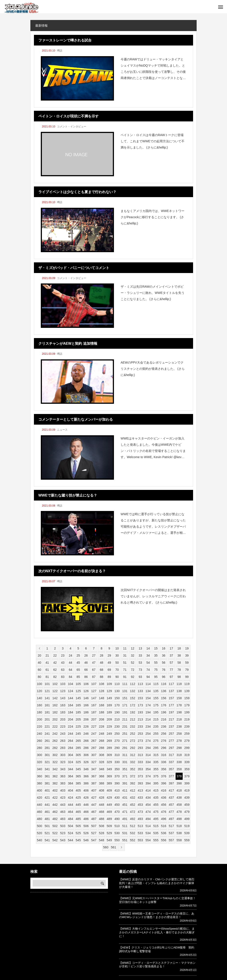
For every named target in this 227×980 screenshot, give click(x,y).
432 (132, 798)
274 (148, 741)
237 (171, 727)
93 (140, 677)
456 (163, 805)
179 (187, 705)
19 (187, 648)
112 (132, 684)
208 (101, 719)
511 (125, 826)
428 (101, 798)
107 (94, 684)
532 (132, 833)
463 (63, 812)
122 (55, 691)
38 (179, 655)
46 (86, 663)
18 (179, 648)
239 (187, 727)
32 (133, 655)
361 (47, 776)
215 (156, 719)
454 (148, 805)
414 (148, 790)
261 (47, 741)
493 (140, 819)
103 (63, 684)
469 (109, 812)
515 (156, 826)
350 (117, 769)
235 (156, 727)
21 (47, 655)
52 (133, 663)
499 (187, 819)
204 (70, 719)
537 (171, 833)
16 (164, 648)
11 (125, 648)
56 (164, 663)
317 (171, 755)
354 (148, 769)
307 (94, 755)
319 (187, 755)
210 (117, 719)
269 (109, 741)
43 (63, 663)
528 (101, 833)
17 (171, 648)
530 (117, 833)
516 (163, 826)
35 (156, 655)
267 (94, 741)
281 (47, 748)
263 (63, 741)
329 (109, 762)
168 (101, 705)
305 (78, 755)
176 (163, 705)
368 (101, 776)
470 (117, 812)
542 (55, 840)
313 (140, 755)
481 (47, 819)
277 (171, 741)
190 (117, 712)
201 (47, 719)
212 (132, 719)
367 (94, 776)
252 (132, 734)
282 (55, 748)
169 (109, 705)
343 (63, 769)
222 (55, 727)
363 (63, 776)
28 (102, 655)
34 (148, 655)
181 (47, 712)
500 (39, 826)
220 (39, 727)
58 (179, 663)
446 (86, 805)
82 (55, 677)
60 (39, 670)
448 (101, 805)
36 (164, 655)
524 (70, 833)
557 (171, 840)
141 (47, 698)
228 (101, 727)
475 (156, 812)
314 (148, 755)
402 (55, 790)
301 (47, 755)
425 (78, 798)
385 (78, 783)
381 (47, 783)
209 (109, 719)
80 (39, 677)
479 (187, 812)
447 (94, 805)
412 (132, 790)
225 (78, 727)
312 (132, 755)
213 (140, 719)
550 (117, 840)
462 (55, 812)
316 (163, 755)
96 (164, 677)
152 (132, 698)
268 (101, 741)
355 (156, 769)
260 (39, 741)
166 (86, 705)
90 (117, 677)
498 (179, 819)
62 (55, 670)
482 (55, 819)
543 (63, 840)
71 (125, 670)
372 (132, 776)
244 (70, 734)
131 (125, 691)
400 (39, 790)
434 (148, 798)
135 (156, 691)
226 (86, 727)
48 (102, 663)
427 (94, 798)
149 (109, 698)
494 (148, 819)
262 (55, 741)
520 (39, 833)
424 (70, 798)
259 (187, 734)
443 (63, 805)
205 (78, 719)
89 (109, 677)
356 (163, 769)
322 (55, 762)
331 (125, 762)
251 (125, 734)
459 (187, 805)
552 (132, 840)
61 (47, 670)
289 (109, 748)
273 (140, 741)
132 (132, 691)
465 (78, 812)
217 (171, 719)
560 (106, 847)
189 (109, 712)
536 (163, 833)
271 (125, 741)
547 (94, 840)
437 (171, 798)
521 (47, 833)
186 (86, 712)
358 (179, 769)
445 (78, 805)
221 (47, 727)
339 (187, 762)
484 (70, 819)
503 (63, 826)
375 (156, 776)
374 (148, 776)
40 (39, 663)
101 (47, 684)
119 (187, 684)
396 (163, 783)
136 (163, 691)
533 (140, 833)
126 (86, 691)
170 (117, 705)
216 (163, 719)
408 (101, 790)
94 (148, 677)
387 (94, 783)
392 (132, 783)
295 (156, 748)
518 (179, 826)
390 (117, 783)
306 (86, 755)
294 (148, 748)
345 (78, 769)
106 (86, 684)
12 (133, 648)
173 (140, 705)
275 (156, 741)
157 (171, 698)
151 (125, 698)
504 (70, 826)
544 (70, 840)
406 (86, 790)
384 (70, 783)
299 (187, 748)
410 (117, 790)
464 (70, 812)
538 (179, 833)
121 (47, 691)
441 (47, 805)
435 (156, 798)
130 (117, 691)
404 (70, 790)
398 (179, 783)
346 (86, 769)
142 (55, 698)
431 (125, 798)
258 (179, 734)
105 (78, 684)
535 (156, 833)
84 (70, 677)
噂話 (60, 51)
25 (78, 655)
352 (132, 769)
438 (179, 798)
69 (109, 670)
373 (140, 776)
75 (156, 670)
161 (47, 705)
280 (39, 748)
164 (70, 705)
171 (125, 705)
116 (163, 684)
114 (148, 684)
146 (86, 698)
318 (179, 755)
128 (101, 691)
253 (140, 734)
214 (148, 719)
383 (63, 783)
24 (70, 655)
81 (47, 677)
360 (39, 776)
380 (39, 783)
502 (55, 826)
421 (47, 798)
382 (55, 783)
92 (133, 677)
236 (163, 727)
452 (132, 805)
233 (140, 727)
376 (163, 776)
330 (117, 762)
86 (86, 677)
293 (140, 748)
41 (47, 663)
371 (125, 776)
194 (148, 712)
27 (94, 655)
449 (109, 805)
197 (171, 712)
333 (140, 762)
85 (78, 677)
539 (187, 833)
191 (125, 712)
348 (101, 769)
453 (140, 805)
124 (70, 691)
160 (39, 705)
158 (179, 698)
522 (55, 833)
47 (94, 663)
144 (70, 698)
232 (132, 727)
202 (55, 719)
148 (101, 698)
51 (125, 663)
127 (94, 691)
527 (94, 833)
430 (117, 798)
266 (86, 741)
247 (94, 734)
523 (63, 833)
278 (179, 741)
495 (156, 819)
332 (132, 762)
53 (140, 663)
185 (78, 712)
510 (117, 826)
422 (55, 798)
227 (94, 727)
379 (187, 776)
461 (47, 812)
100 (39, 684)
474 (148, 812)
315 (156, 755)
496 (163, 819)
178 (179, 705)
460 (39, 812)
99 (187, 677)
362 (55, 776)
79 (187, 670)
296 (163, 748)
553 (140, 840)
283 (63, 748)
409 (109, 790)
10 (117, 648)
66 (86, 670)
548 (101, 840)
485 (78, 819)
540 (39, 840)
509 (109, 826)
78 (179, 670)
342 (55, 769)
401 (47, 790)
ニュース (62, 430)
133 (140, 691)
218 (179, 719)
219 (187, 719)
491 (125, 819)
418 (179, 790)
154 (148, 698)
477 (171, 812)
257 (171, 734)
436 (163, 798)
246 (86, 734)
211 (125, 719)
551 (125, 840)
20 (39, 655)
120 (39, 691)
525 (78, 833)
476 (163, 812)
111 (125, 684)
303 (63, 755)
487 (94, 819)
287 (94, 748)
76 (164, 670)
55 (156, 663)
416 (163, 790)
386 (86, 783)
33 (140, 655)
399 (187, 783)
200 (39, 719)
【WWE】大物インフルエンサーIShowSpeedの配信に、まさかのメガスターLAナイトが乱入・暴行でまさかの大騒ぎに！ (157, 932)
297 (171, 748)
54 (148, 663)
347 (94, 769)
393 (140, 783)
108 (101, 684)
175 (156, 705)
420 (39, 798)
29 (109, 655)
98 (179, 677)
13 (140, 648)
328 (101, 762)
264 (70, 741)
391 (125, 783)
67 (94, 670)
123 (63, 691)
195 (156, 712)
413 (140, 790)
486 (86, 819)
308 (101, 755)
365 (78, 776)
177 (171, 705)
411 (125, 790)
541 (47, 840)
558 (179, 840)
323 (63, 762)
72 (133, 670)
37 (171, 655)
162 (55, 705)
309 (109, 755)
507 (94, 826)
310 (117, 755)
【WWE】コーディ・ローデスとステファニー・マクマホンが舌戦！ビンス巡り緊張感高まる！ (157, 965)
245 (78, 734)
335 (156, 762)
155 (156, 698)
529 (109, 833)
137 (171, 691)
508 (101, 826)
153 (140, 698)
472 (132, 812)
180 (39, 712)
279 (187, 741)
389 (109, 783)
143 (63, 698)
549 (109, 840)
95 (156, 677)
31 (125, 655)
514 (148, 826)
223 (63, 727)
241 (47, 734)
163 (63, 705)
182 (55, 712)
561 (113, 847)
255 (156, 734)
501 (47, 826)
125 (78, 691)
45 (78, 663)
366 (86, 776)
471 (125, 812)
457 (171, 805)
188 (101, 712)
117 (171, 684)
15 (156, 648)
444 (70, 805)
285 (78, 748)
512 (132, 826)
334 (148, 762)
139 (187, 691)
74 (148, 670)
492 (132, 819)
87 (94, 677)
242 (55, 734)
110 (117, 684)
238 (179, 727)
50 (117, 663)
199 (187, 712)
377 (171, 776)
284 (70, 748)
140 (39, 698)
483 (63, 819)
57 (171, 663)
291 (125, 748)
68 (102, 670)
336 (163, 762)
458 (179, 805)
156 (163, 698)
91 (125, 677)
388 (101, 783)
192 (132, 712)
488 (101, 819)
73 (140, 670)
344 (70, 769)
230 (117, 727)
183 (63, 712)
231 (125, 727)
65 (78, 670)
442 (55, 805)
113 (140, 684)
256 (163, 734)
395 (156, 783)
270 (117, 741)
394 (148, 783)
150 (117, 698)
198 (179, 712)
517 (171, 826)
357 (171, 769)
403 (63, 790)
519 (187, 826)
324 (70, 762)
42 (55, 663)
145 (78, 698)
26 (86, 655)
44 (70, 663)
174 (148, 705)
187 (94, 712)
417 (171, 790)
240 (39, 734)
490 (117, 819)
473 (140, 812)
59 (187, 663)
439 (187, 798)
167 (94, 705)
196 (163, 712)
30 (117, 655)
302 (55, 755)
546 (86, 840)
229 (109, 727)
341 (47, 769)
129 (109, 691)
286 (86, 748)
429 (109, 798)
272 (132, 741)
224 (70, 727)
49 (109, 663)
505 (78, 826)
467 (94, 812)
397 (171, 783)
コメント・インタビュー (72, 127)
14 (148, 648)
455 (156, 805)
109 (109, 684)
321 (47, 762)
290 (117, 748)
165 (78, 705)
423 (63, 798)
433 (140, 798)
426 (86, 798)
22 (55, 655)
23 (63, 655)
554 (148, 840)
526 (86, 833)
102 (55, 684)
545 (78, 840)
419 (187, 790)
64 (70, 670)
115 (156, 684)
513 (140, 826)
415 (156, 790)
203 (63, 719)
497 (171, 819)
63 (63, 670)
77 (171, 670)
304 (70, 755)
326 (86, 762)
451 (125, 805)
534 (148, 833)
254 (148, 734)
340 (39, 769)
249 (109, 734)
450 (117, 805)
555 (156, 840)
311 (125, 755)
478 (179, 812)
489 (109, 819)
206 (86, 719)
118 (179, 684)
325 (78, 762)
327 (94, 762)
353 (140, 769)
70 (117, 670)
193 (140, 712)
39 (187, 655)
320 (39, 762)
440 (39, 805)
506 (86, 826)
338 (179, 762)
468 (101, 812)
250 (117, 734)
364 (70, 776)
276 (163, 741)
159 (187, 698)
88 (102, 677)
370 (117, 776)
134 (148, 691)
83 (63, 677)
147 (94, 698)
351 (125, 769)
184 (70, 712)
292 (132, 748)
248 (101, 734)
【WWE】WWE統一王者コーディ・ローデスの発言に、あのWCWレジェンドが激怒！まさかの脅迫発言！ (157, 915)
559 (187, 840)
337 (171, 762)
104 (70, 684)
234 (148, 727)
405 (78, 790)
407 (94, 790)
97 (171, 677)
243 (63, 734)
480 (39, 819)
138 (179, 691)
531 (125, 833)
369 (109, 776)
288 (101, 748)
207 (94, 719)
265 (78, 741)
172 (132, 705)
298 (179, 748)
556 (163, 840)
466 (86, 812)
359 (187, 769)
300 (39, 755)
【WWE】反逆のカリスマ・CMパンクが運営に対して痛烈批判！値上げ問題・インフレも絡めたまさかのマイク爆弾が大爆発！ (157, 883)
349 (109, 769)
